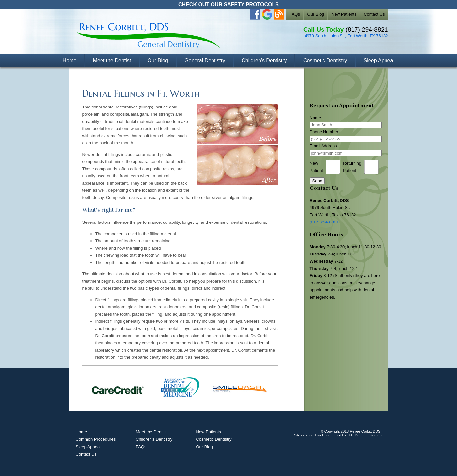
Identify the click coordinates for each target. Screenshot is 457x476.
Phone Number (324, 132)
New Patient (316, 167)
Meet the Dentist (112, 61)
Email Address (323, 146)
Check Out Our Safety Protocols (228, 4)
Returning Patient (352, 167)
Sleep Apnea (378, 61)
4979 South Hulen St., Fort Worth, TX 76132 (346, 36)
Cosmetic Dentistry (325, 61)
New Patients (344, 14)
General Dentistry (205, 61)
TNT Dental (356, 435)
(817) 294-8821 (367, 30)
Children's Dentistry (264, 61)
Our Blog (315, 14)
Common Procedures (96, 439)
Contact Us (374, 14)
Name (315, 118)
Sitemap (375, 435)
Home (70, 61)
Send (317, 181)
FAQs (295, 14)
